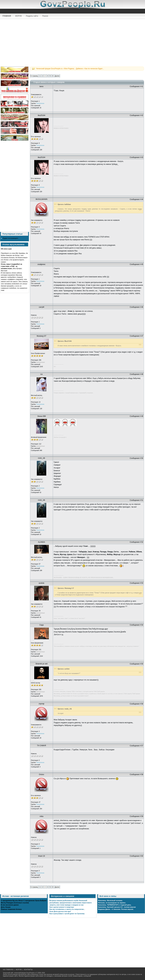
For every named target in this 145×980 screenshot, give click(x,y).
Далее (57, 76)
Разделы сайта (32, 16)
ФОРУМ (18, 16)
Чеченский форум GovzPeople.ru (49, 69)
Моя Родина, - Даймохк (73, 69)
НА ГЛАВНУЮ (8, 970)
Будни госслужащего (11, 238)
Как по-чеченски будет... (94, 69)
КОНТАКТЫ (28, 970)
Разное (45, 16)
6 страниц (34, 76)
